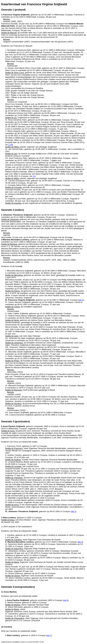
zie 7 (49, 635)
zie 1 (81, 300)
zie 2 (73, 511)
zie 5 (66, 600)
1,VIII (11, 145)
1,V (34, 176)
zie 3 (80, 542)
